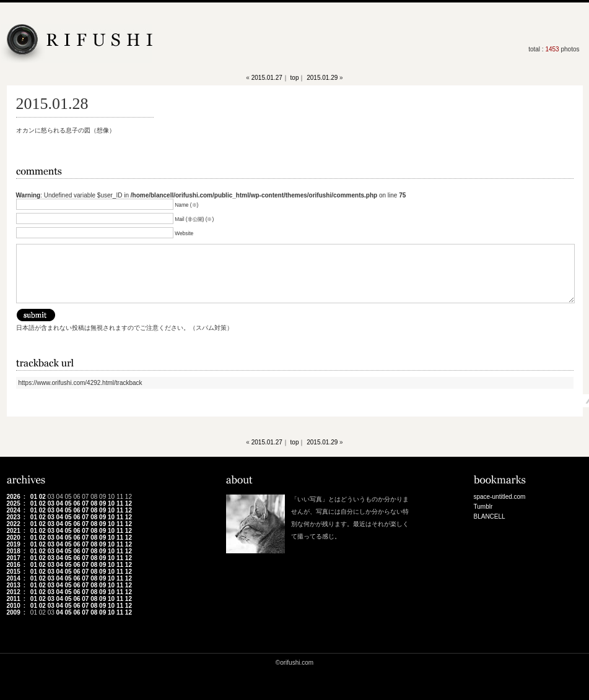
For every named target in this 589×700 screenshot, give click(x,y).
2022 (14, 524)
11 (120, 503)
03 (51, 503)
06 (76, 503)
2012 (14, 592)
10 (111, 503)
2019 (14, 544)
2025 (14, 503)
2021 (14, 531)
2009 (14, 612)
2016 (14, 565)
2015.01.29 (322, 78)
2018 (14, 551)
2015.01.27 (267, 78)
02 (42, 497)
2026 (14, 497)
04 (60, 503)
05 (68, 503)
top (295, 78)
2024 (14, 510)
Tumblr (483, 507)
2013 (14, 585)
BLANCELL (490, 516)
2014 (14, 578)
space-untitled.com (500, 497)
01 (34, 497)
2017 (14, 558)
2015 (14, 572)
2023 (14, 517)
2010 (14, 606)
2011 (14, 599)
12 (129, 503)
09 (103, 503)
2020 (14, 538)
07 (85, 503)
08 (94, 503)
